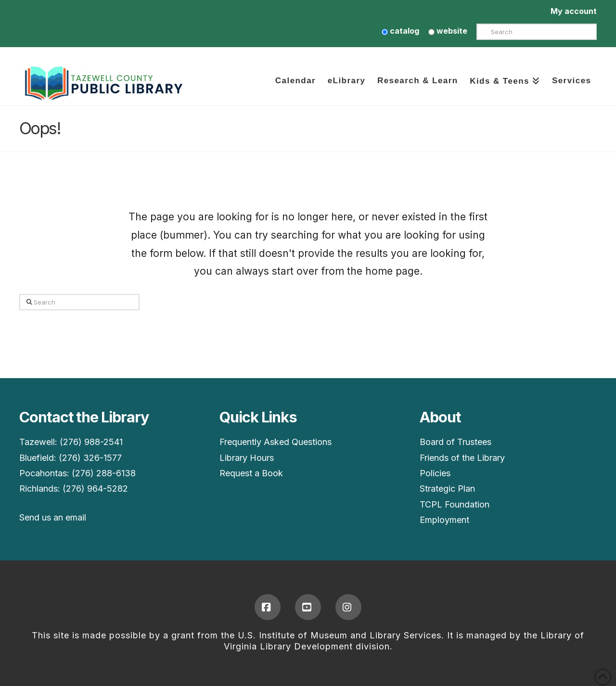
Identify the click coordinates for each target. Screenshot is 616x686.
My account (574, 11)
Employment (444, 520)
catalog (400, 31)
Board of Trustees (456, 442)
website (448, 31)
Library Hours (247, 458)
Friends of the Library (462, 458)
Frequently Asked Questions (276, 442)
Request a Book (251, 473)
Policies (435, 473)
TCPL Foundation (455, 504)
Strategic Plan (447, 489)
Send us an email (53, 517)
